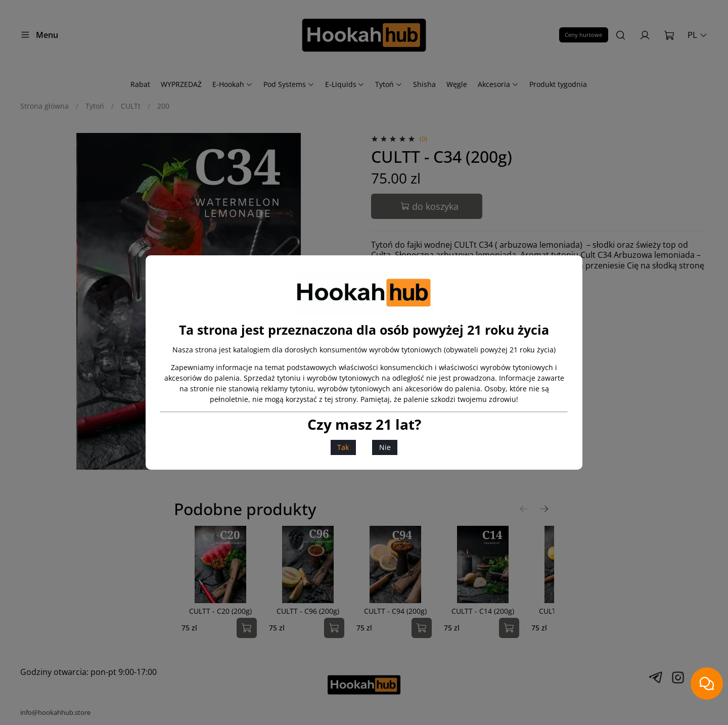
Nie (385, 447)
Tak (343, 447)
